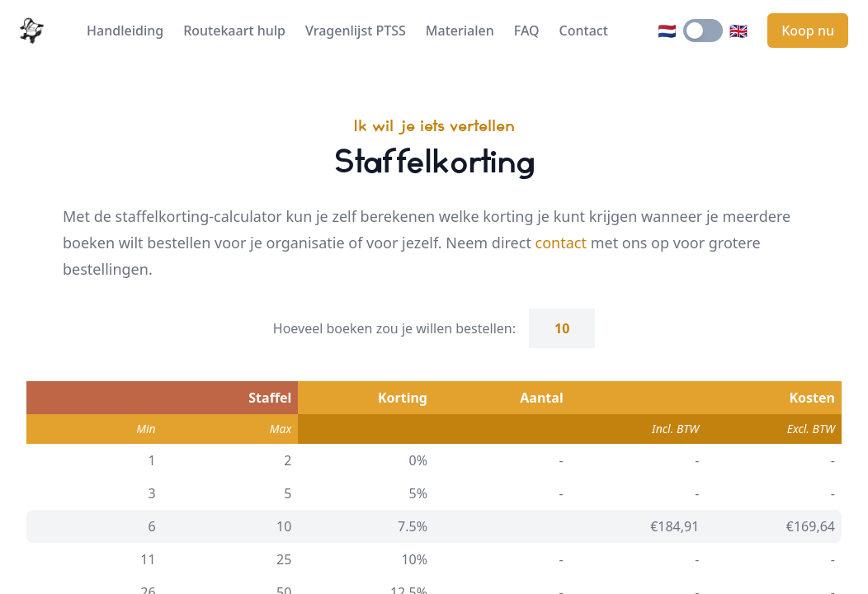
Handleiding (125, 31)
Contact (584, 31)
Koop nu (808, 31)
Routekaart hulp (234, 31)
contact (561, 243)
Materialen (460, 31)
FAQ (527, 31)
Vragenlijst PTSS (356, 31)
